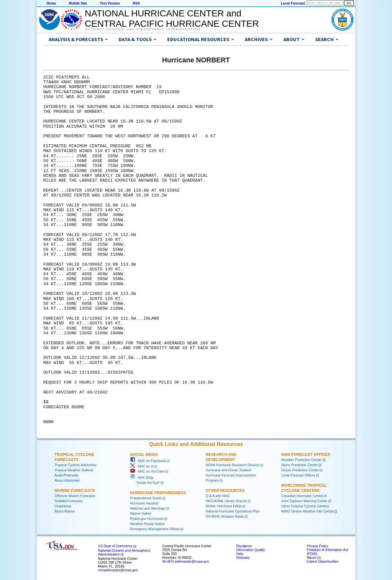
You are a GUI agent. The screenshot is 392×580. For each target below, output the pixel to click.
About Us (314, 557)
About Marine (65, 511)
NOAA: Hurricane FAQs (224, 506)
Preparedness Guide (146, 498)
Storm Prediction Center (300, 465)
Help (240, 554)
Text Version (110, 3)
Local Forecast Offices (298, 475)
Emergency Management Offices (155, 529)
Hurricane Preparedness (158, 493)
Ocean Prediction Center (300, 470)
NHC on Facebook (148, 461)
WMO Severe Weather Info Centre (308, 511)
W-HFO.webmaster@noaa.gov (186, 561)
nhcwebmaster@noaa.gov (118, 570)
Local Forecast (293, 3)
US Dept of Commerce (115, 546)
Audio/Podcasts (67, 475)
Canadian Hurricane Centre (302, 496)
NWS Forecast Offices (306, 455)
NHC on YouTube (147, 471)
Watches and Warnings (148, 508)
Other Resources (225, 491)
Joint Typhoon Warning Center (304, 501)
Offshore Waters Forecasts (75, 496)
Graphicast (63, 506)
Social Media (144, 455)
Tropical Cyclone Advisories (76, 465)
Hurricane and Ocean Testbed (228, 470)
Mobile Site (78, 3)
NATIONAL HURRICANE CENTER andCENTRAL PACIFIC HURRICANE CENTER (172, 18)
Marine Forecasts (75, 491)
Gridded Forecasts (69, 501)
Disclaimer (244, 546)
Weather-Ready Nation (148, 524)
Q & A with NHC (218, 496)
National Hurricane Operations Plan (233, 511)
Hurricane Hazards (145, 503)
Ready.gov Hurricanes (147, 519)
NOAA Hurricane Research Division (233, 465)
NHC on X (142, 466)
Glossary (243, 557)
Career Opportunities (323, 561)
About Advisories (67, 480)
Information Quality (251, 550)
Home (51, 3)
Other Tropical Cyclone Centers (305, 506)
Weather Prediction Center (301, 460)
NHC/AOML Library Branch (226, 501)
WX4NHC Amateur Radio (225, 516)
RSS (136, 3)
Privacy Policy (317, 546)
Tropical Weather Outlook (74, 470)
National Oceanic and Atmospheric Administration (143, 29)
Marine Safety (141, 513)
